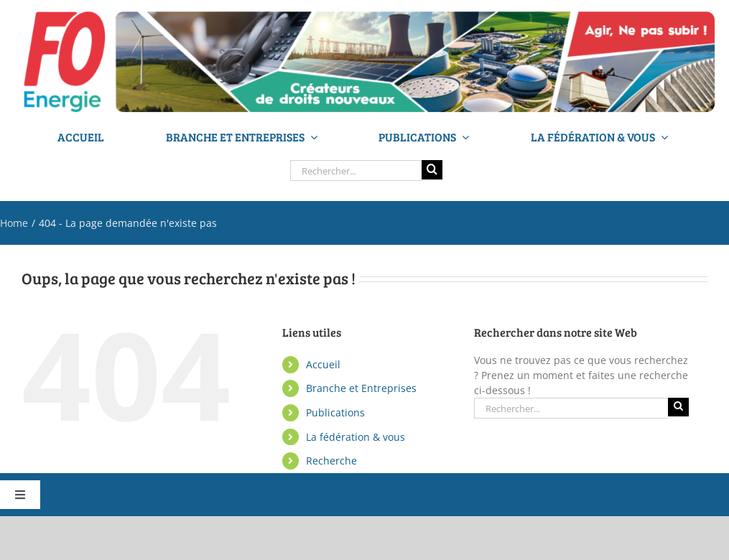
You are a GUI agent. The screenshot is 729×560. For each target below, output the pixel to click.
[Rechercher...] (356, 171)
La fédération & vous (356, 437)
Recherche (331, 461)
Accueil (323, 364)
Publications (335, 412)
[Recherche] (432, 169)
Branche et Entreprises (361, 388)
